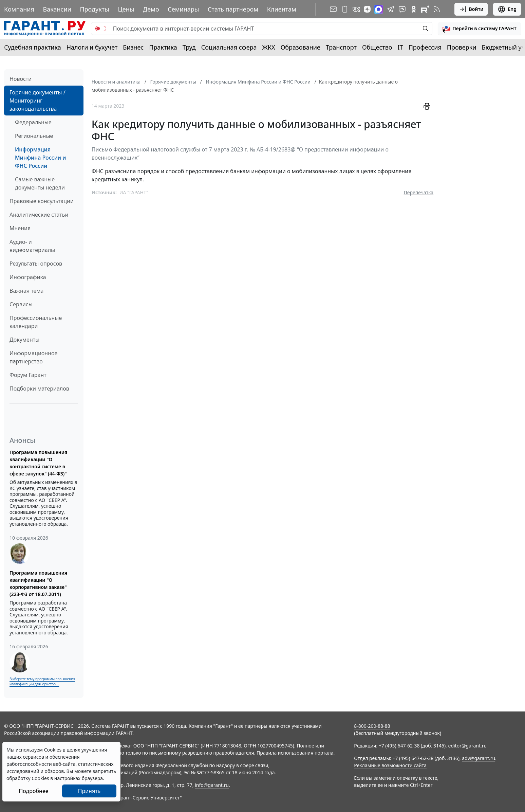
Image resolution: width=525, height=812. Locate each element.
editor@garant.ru (468, 746)
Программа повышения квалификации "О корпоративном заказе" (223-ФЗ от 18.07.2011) (38, 583)
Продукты (94, 9)
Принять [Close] (89, 791)
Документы (24, 340)
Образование (301, 47)
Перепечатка (419, 192)
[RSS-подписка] (437, 9)
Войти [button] (471, 9)
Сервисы (21, 304)
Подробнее (33, 791)
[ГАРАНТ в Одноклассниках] (414, 9)
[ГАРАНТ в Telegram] (391, 9)
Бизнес (133, 47)
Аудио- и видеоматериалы (32, 246)
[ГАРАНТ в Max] (379, 9)
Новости (21, 79)
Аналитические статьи (39, 215)
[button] (479, 29)
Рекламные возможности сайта (390, 765)
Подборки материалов (39, 389)
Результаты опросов (36, 264)
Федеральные (33, 122)
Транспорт (341, 47)
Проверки (462, 47)
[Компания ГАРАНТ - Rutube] (425, 9)
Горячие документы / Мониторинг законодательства (37, 101)
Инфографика (28, 277)
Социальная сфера (229, 47)
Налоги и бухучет (92, 47)
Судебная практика (33, 47)
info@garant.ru (212, 785)
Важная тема (27, 291)
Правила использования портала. (296, 753)
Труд (189, 47)
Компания (19, 9)
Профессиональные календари (36, 322)
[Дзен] (367, 9)
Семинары (183, 9)
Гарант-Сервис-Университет (148, 798)
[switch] (101, 29)
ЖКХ (269, 47)
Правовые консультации (42, 201)
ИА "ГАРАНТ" (134, 192)
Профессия (425, 47)
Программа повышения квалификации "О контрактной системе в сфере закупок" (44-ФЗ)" (38, 463)
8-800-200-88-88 (372, 726)
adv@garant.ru (479, 758)
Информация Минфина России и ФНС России (40, 158)
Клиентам (282, 9)
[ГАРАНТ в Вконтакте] (356, 9)
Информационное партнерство (33, 357)
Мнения (20, 228)
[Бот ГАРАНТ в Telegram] (402, 9)
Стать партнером (233, 9)
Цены (126, 9)
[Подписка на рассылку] (333, 9)
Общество (377, 47)
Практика (163, 47)
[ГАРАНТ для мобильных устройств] (345, 9)
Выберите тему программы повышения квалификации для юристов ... (42, 681)
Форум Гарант (28, 375)
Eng (507, 9)
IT (400, 47)
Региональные (34, 136)
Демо (151, 9)
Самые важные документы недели (40, 183)
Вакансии (57, 9)
